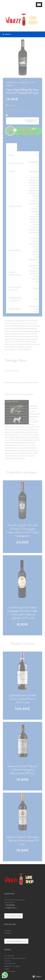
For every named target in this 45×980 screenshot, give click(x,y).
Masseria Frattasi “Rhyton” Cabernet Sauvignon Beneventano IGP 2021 (23, 770)
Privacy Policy (9, 956)
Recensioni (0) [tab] (33, 147)
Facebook (8, 930)
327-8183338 (10, 905)
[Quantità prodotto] (14, 121)
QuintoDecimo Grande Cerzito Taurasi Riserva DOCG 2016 (22, 699)
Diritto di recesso (10, 963)
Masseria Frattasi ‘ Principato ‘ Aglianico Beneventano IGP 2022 (23, 840)
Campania (12, 82)
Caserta (24, 82)
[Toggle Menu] (39, 5)
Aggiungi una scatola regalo (21, 112)
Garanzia (8, 961)
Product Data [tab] (12, 147)
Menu (7, 34)
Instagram (8, 933)
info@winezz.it (11, 908)
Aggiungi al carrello (31, 121)
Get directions (14, 916)
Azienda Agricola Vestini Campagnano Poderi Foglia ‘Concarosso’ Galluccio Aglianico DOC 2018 (23, 613)
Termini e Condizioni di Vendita (15, 958)
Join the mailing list (16, 941)
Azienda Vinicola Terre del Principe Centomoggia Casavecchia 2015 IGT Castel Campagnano (23, 530)
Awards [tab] (23, 147)
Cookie (7, 969)
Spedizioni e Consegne (12, 966)
